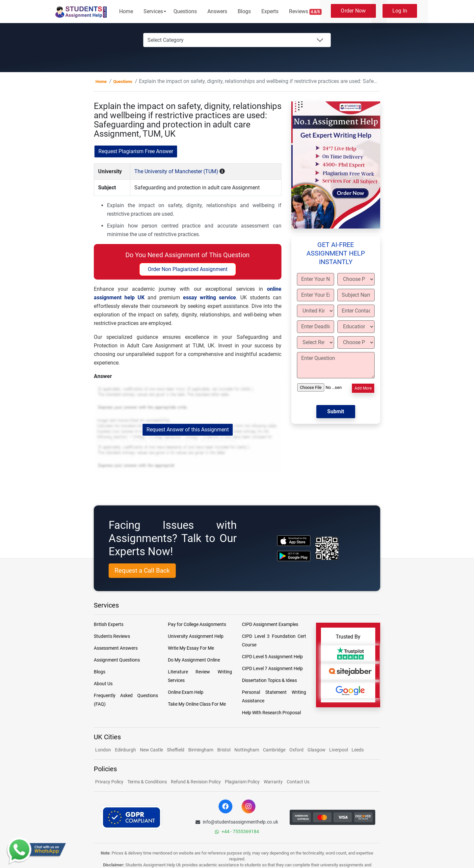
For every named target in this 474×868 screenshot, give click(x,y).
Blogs (244, 11)
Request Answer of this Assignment (188, 430)
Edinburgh (125, 750)
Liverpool (339, 750)
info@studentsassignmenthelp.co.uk (237, 822)
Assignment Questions (117, 660)
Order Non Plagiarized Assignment (188, 269)
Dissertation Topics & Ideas (269, 680)
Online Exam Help (186, 692)
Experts (270, 11)
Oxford (296, 750)
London (103, 750)
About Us (103, 684)
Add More (363, 388)
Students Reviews (112, 636)
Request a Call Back (142, 570)
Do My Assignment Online (194, 660)
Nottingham (247, 750)
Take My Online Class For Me (197, 704)
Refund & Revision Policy (196, 782)
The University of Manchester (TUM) (176, 171)
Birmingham (201, 750)
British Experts (109, 624)
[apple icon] (294, 541)
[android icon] (294, 556)
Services (153, 11)
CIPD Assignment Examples (270, 624)
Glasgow (317, 750)
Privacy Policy (109, 782)
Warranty (273, 782)
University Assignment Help (196, 636)
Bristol (224, 750)
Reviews (305, 12)
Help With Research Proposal (271, 713)
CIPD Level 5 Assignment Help (272, 657)
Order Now (353, 11)
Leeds (358, 750)
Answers (217, 11)
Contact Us (298, 782)
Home (126, 11)
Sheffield (176, 750)
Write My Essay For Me (191, 648)
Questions (185, 11)
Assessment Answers (116, 648)
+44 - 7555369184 (237, 831)
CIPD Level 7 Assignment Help (272, 668)
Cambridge (274, 750)
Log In (400, 11)
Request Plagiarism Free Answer (136, 151)
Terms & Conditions (147, 782)
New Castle (151, 750)
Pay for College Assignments (197, 624)
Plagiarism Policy (242, 782)
